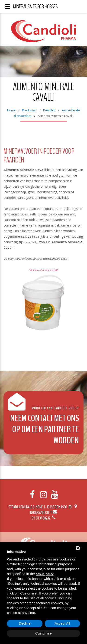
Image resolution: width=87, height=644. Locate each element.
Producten (29, 110)
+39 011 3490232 (43, 518)
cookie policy (45, 574)
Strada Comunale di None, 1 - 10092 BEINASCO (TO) (43, 507)
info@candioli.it (43, 513)
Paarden (49, 110)
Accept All (62, 623)
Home (11, 110)
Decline (25, 623)
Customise (43, 633)
